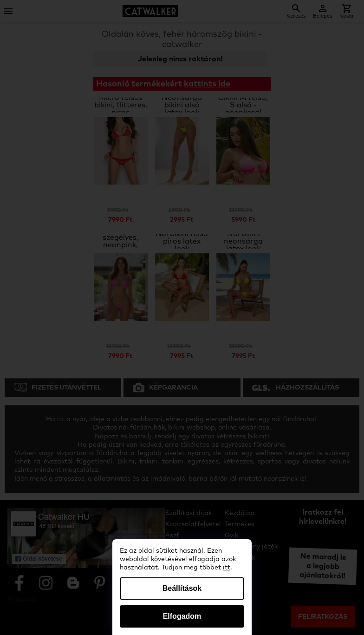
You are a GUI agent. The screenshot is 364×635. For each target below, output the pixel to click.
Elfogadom (182, 616)
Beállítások (182, 588)
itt (227, 568)
